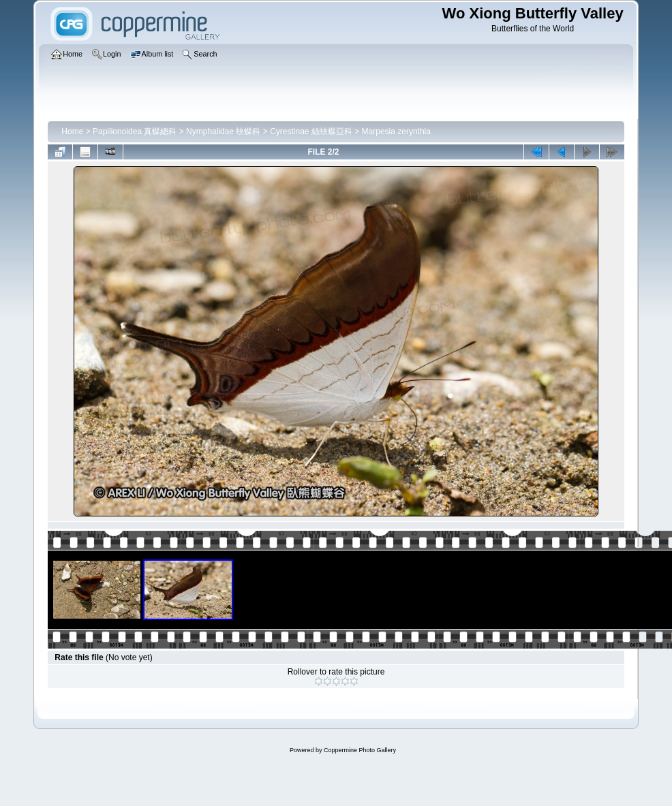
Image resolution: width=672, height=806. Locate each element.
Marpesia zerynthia (396, 131)
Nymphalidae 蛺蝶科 (223, 131)
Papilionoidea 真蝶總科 (135, 131)
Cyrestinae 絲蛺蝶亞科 (311, 131)
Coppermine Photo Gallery (360, 750)
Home (72, 131)
